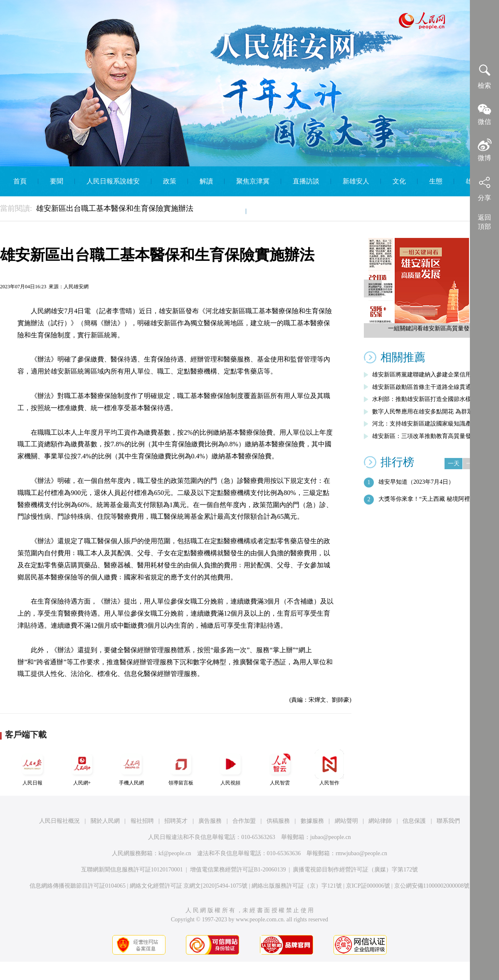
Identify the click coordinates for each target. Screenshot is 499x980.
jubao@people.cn (331, 837)
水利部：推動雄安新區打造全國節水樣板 (425, 399)
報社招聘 (142, 821)
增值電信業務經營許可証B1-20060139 (238, 870)
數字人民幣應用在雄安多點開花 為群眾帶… (428, 412)
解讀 (206, 181)
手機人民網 (131, 768)
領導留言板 (181, 768)
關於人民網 (105, 821)
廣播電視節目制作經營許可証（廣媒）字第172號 (355, 870)
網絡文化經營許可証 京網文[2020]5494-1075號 (189, 886)
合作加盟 (244, 821)
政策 (170, 181)
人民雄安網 (76, 287)
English (268, 211)
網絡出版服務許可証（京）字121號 (297, 886)
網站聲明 (346, 821)
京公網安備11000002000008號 (432, 886)
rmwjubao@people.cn (361, 853)
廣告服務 (210, 821)
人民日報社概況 (59, 821)
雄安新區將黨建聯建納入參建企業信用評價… (430, 375)
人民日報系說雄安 (113, 181)
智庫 (228, 211)
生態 (436, 181)
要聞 (57, 181)
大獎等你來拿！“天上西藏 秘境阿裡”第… (431, 499)
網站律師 (380, 821)
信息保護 (414, 821)
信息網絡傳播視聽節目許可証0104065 (78, 886)
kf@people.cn (175, 853)
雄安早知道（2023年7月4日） (416, 482)
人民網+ (82, 768)
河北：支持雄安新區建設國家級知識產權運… (430, 424)
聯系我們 (448, 821)
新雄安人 (356, 181)
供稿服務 (278, 821)
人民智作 (329, 768)
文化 (399, 181)
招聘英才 (176, 821)
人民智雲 (280, 768)
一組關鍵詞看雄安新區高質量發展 (432, 328)
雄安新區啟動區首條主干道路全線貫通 (422, 387)
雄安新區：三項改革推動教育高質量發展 (425, 436)
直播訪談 (306, 181)
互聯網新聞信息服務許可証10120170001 (132, 870)
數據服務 (312, 821)
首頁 (20, 181)
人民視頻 (230, 768)
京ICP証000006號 (368, 886)
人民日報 (32, 768)
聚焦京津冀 (253, 181)
